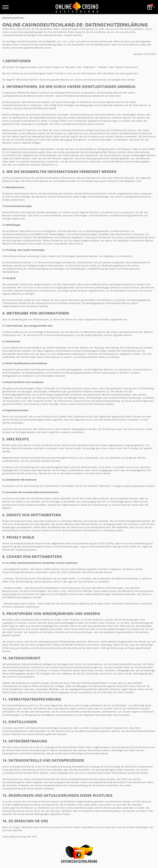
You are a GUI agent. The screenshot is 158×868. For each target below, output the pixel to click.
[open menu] (5, 7)
